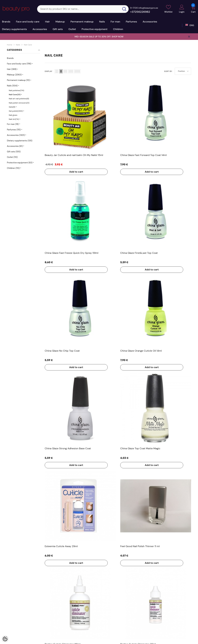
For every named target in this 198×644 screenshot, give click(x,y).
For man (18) (13, 124)
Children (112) (13, 168)
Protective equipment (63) (20, 163)
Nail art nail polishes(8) (19, 99)
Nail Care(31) (15, 95)
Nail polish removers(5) (19, 103)
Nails (18, 45)
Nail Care (28, 45)
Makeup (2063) (14, 75)
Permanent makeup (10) (18, 80)
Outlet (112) (12, 157)
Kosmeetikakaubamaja (29, 640)
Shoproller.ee (88, 640)
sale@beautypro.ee (167, 622)
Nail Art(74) (14, 119)
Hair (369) (12, 69)
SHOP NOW (117, 37)
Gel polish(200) (16, 111)
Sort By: (168, 71)
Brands (10, 58)
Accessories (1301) (16, 135)
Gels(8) (12, 107)
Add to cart (57, 134)
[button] (57, 71)
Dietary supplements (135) (20, 141)
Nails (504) (12, 86)
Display (48, 71)
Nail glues (13, 115)
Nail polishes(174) (16, 90)
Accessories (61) (15, 146)
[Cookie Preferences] (5, 639)
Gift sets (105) (14, 152)
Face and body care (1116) (19, 64)
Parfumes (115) (14, 130)
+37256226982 (140, 12)
